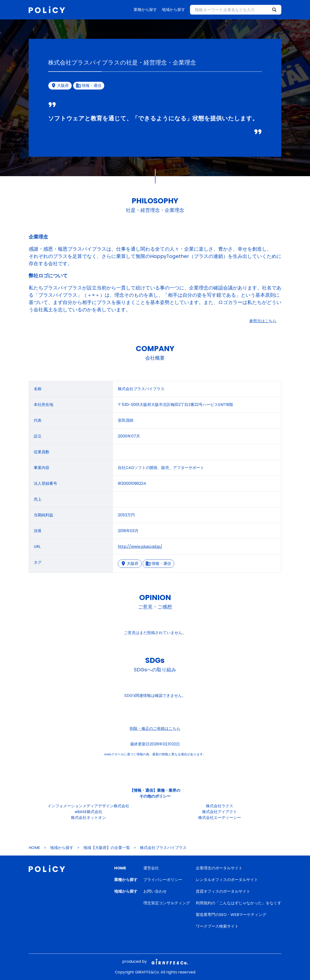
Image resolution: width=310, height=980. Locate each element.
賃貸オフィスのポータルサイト (223, 891)
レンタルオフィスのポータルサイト (227, 880)
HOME (34, 848)
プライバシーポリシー (163, 880)
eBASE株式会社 (89, 812)
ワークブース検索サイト (217, 926)
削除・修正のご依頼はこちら (155, 729)
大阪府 (130, 564)
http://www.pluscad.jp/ (140, 547)
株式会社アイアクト (220, 812)
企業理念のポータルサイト (219, 868)
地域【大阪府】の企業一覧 (107, 848)
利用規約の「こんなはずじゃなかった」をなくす (239, 903)
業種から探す (145, 10)
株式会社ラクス (220, 806)
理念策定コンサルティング (167, 903)
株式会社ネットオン (88, 818)
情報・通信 (158, 564)
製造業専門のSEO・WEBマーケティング (231, 915)
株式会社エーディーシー (220, 818)
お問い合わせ (155, 891)
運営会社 (151, 868)
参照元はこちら (263, 321)
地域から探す (173, 10)
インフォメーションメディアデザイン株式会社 (88, 806)
